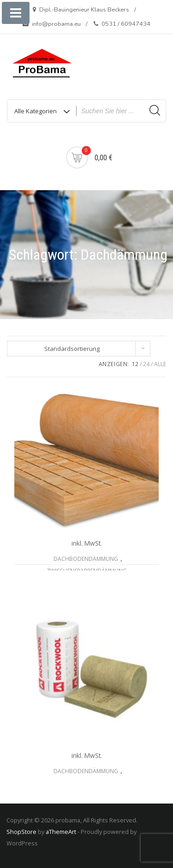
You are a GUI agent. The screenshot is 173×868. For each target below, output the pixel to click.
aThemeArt (61, 832)
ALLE (160, 364)
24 (146, 364)
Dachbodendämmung (86, 559)
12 (135, 364)
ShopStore (21, 832)
